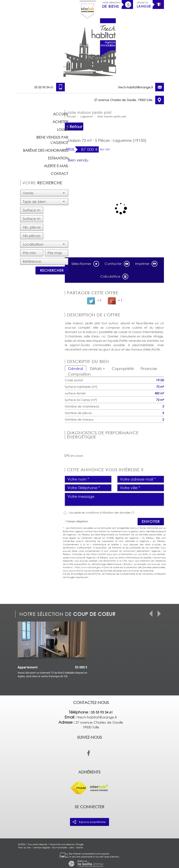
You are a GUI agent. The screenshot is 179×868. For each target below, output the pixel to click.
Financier (149, 368)
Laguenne (87, 117)
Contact (59, 174)
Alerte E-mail (56, 166)
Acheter (60, 122)
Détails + (97, 368)
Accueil (61, 114)
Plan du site (24, 847)
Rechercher (52, 270)
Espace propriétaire (89, 822)
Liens (72, 847)
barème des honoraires (46, 150)
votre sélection (111, 5)
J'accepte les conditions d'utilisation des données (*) (101, 513)
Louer (63, 129)
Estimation (58, 158)
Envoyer (151, 521)
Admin (80, 847)
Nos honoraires (60, 847)
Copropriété (123, 368)
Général (76, 368)
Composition (79, 374)
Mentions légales (41, 847)
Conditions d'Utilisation (154, 574)
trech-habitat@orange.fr (136, 87)
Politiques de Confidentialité (120, 574)
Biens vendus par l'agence (52, 140)
